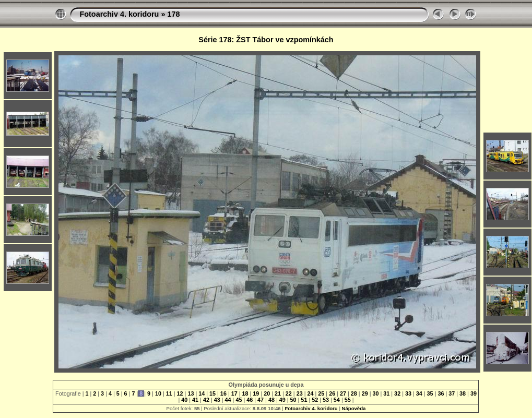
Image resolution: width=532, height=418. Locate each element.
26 (332, 393)
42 (206, 400)
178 (173, 14)
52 (315, 400)
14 (202, 393)
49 (282, 400)
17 (234, 393)
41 (195, 400)
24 (311, 393)
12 (180, 393)
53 (326, 400)
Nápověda (354, 408)
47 (261, 400)
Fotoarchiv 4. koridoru (119, 14)
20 (267, 393)
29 (365, 393)
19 (256, 393)
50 (293, 400)
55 (348, 400)
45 (239, 400)
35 (430, 393)
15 (212, 393)
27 (343, 393)
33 (408, 393)
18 (245, 393)
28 (354, 393)
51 (304, 400)
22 (289, 393)
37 (452, 393)
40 (184, 400)
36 (441, 393)
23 (300, 393)
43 (217, 400)
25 (321, 393)
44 (228, 400)
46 (250, 400)
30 (375, 393)
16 (223, 393)
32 (397, 393)
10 (158, 393)
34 (419, 393)
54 (337, 400)
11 (169, 393)
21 (278, 393)
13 (191, 393)
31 (386, 393)
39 (473, 393)
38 (463, 393)
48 (271, 400)
